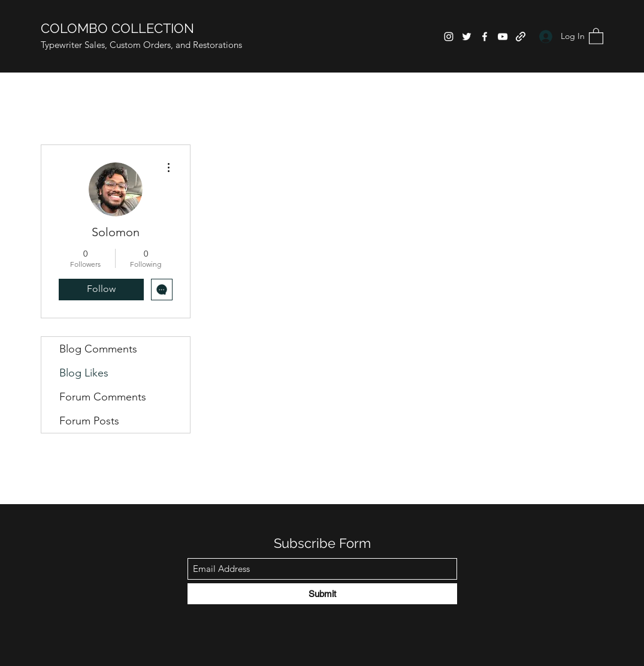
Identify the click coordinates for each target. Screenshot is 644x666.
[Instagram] (449, 37)
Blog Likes (84, 373)
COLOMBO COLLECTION (117, 28)
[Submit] (322, 594)
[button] (596, 36)
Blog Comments (98, 349)
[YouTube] (503, 37)
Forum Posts (89, 421)
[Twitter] (467, 37)
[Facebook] (485, 37)
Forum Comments (103, 397)
